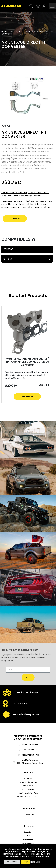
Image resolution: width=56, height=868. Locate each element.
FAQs (28, 836)
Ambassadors (28, 814)
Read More (27, 397)
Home (4, 31)
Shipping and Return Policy (28, 793)
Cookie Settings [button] (12, 862)
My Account (28, 839)
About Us (28, 778)
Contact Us (28, 832)
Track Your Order (28, 843)
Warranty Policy (28, 789)
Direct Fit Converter (20, 31)
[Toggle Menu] (52, 6)
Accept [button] (25, 862)
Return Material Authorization (28, 797)
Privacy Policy (28, 786)
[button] (15, 219)
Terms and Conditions (28, 782)
